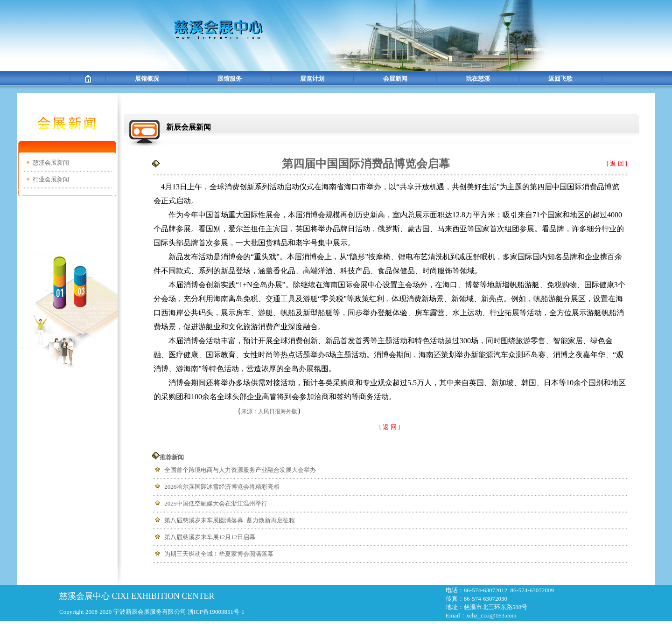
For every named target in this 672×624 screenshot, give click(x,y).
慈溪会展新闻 (51, 163)
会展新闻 (395, 79)
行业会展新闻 (51, 179)
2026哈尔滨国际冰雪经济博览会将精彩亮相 (222, 487)
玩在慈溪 (478, 79)
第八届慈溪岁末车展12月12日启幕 (210, 537)
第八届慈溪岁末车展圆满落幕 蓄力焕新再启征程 (230, 520)
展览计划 (312, 79)
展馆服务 (230, 79)
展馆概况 (147, 79)
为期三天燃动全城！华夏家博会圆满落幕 (219, 554)
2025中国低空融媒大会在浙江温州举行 (216, 503)
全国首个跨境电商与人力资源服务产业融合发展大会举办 (240, 470)
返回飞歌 (560, 79)
